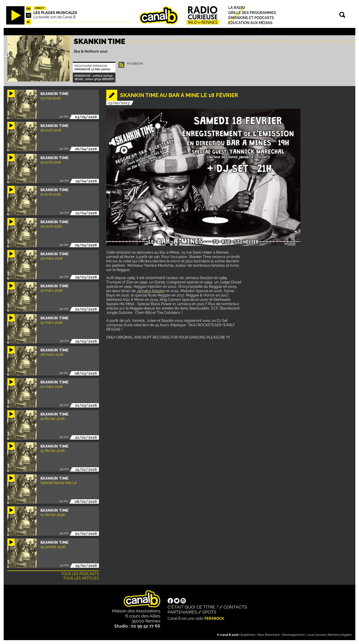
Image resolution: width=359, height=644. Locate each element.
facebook (135, 64)
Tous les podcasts (80, 574)
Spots (209, 612)
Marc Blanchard (268, 635)
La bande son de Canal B (54, 17)
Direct (40, 8)
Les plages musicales (55, 13)
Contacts (235, 607)
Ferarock (214, 618)
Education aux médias (250, 23)
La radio (237, 8)
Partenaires (182, 612)
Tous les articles (81, 578)
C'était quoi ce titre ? (193, 607)
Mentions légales (340, 635)
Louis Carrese (316, 635)
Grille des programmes (252, 13)
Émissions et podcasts (251, 18)
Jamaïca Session (151, 291)
